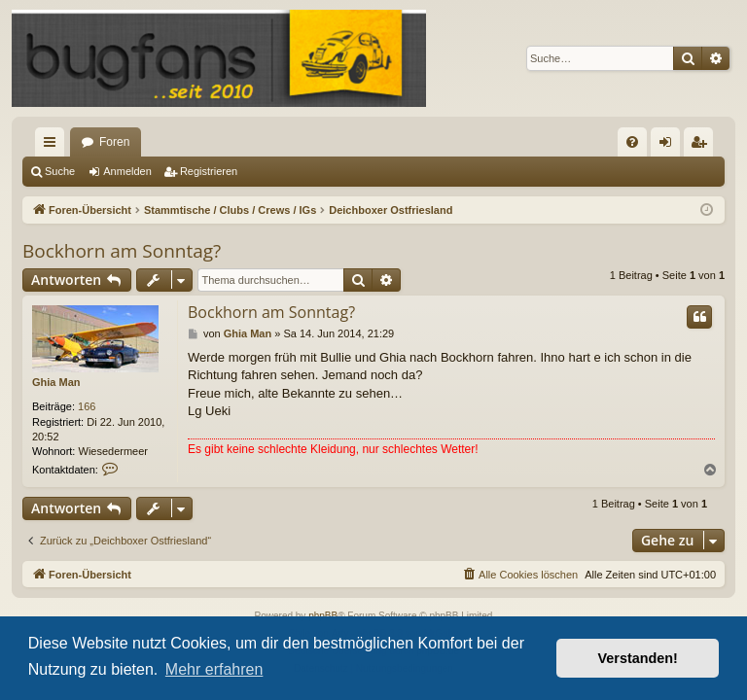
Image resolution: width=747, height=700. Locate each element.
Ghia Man (56, 382)
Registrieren (209, 171)
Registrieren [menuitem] (703, 146)
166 (87, 406)
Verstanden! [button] (638, 658)
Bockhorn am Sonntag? (122, 251)
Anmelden (127, 171)
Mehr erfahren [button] (214, 669)
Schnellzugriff (53, 146)
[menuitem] (632, 142)
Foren (114, 142)
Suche (60, 171)
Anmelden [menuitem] (670, 146)
